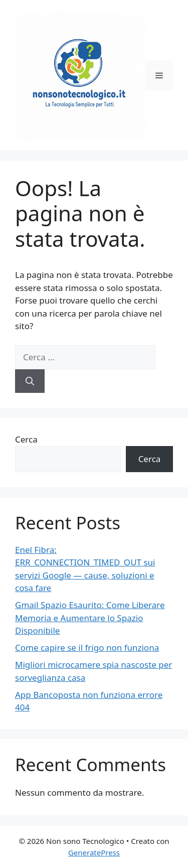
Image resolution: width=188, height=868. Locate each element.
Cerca (26, 439)
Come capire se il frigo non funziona (87, 647)
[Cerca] (30, 381)
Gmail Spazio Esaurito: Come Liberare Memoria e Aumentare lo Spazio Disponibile (90, 618)
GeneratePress (94, 852)
